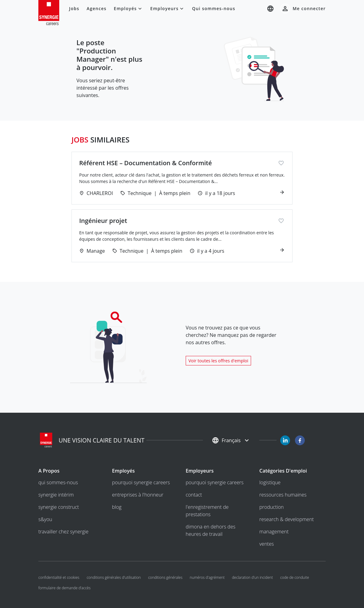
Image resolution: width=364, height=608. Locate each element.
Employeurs (168, 9)
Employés (128, 9)
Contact (194, 495)
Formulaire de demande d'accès (64, 588)
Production (272, 507)
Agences (97, 8)
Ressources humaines (283, 495)
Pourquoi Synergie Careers (141, 482)
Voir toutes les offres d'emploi (218, 361)
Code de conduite (295, 577)
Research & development (287, 519)
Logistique (270, 482)
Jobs (74, 8)
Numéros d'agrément (207, 577)
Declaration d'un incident (252, 577)
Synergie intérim (56, 495)
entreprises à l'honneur (138, 495)
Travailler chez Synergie (63, 532)
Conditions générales (165, 577)
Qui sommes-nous (214, 8)
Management (274, 532)
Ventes (267, 544)
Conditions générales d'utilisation (114, 577)
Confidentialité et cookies (59, 577)
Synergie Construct (59, 507)
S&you (45, 519)
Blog (117, 507)
